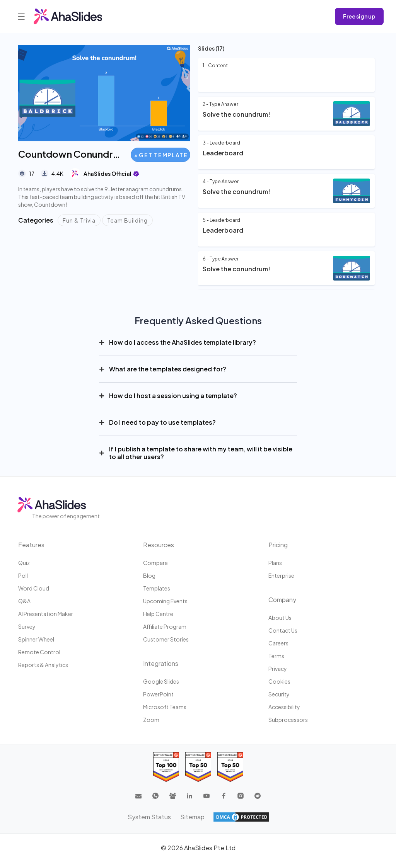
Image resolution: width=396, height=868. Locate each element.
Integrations (161, 663)
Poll (23, 575)
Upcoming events (165, 601)
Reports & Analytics (43, 665)
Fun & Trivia (79, 220)
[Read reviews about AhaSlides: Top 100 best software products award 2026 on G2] (166, 767)
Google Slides (161, 681)
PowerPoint (158, 694)
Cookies (279, 681)
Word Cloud (34, 588)
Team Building (127, 220)
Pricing (278, 545)
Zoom (151, 720)
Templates (157, 588)
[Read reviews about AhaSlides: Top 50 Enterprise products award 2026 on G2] (230, 767)
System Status (149, 817)
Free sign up (359, 16)
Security (279, 694)
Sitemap (192, 817)
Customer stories (166, 639)
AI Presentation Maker (46, 614)
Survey (27, 626)
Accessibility (284, 707)
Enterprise (281, 575)
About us (280, 618)
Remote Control (39, 652)
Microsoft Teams (165, 707)
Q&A (24, 601)
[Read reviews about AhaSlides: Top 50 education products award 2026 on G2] (198, 767)
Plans (275, 563)
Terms (276, 656)
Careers (278, 643)
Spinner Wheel (36, 639)
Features (31, 545)
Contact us (283, 630)
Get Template (161, 155)
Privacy (278, 669)
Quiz (24, 563)
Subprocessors (288, 720)
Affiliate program (165, 626)
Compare (155, 563)
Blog (149, 575)
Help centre (158, 614)
